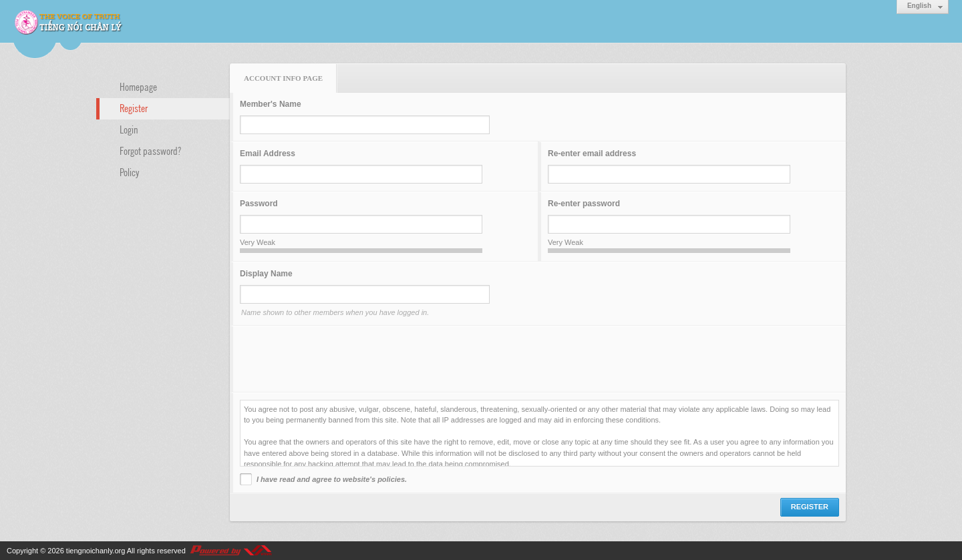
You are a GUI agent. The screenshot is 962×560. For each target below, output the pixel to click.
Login (129, 129)
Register (134, 107)
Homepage (138, 86)
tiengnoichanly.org (96, 551)
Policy (130, 172)
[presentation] (341, 359)
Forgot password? (150, 150)
